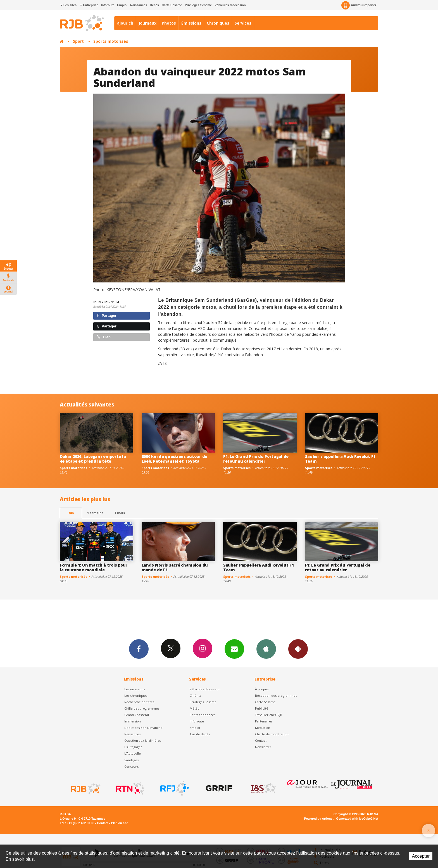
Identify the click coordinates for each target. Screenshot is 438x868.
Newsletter (263, 747)
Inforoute (108, 5)
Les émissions (135, 689)
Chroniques (218, 23)
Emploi (122, 5)
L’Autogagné (133, 747)
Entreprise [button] (89, 5)
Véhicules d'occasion (230, 5)
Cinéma (195, 695)
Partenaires (264, 721)
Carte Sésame (172, 5)
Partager (107, 316)
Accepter (421, 856)
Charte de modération (272, 734)
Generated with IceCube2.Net (357, 819)
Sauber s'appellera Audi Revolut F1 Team (340, 459)
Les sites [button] (68, 5)
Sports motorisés (111, 41)
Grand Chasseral (137, 715)
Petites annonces (203, 715)
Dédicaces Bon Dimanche (143, 728)
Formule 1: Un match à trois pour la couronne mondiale (94, 567)
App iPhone (266, 649)
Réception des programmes (276, 695)
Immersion (133, 721)
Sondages (131, 760)
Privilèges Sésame (198, 5)
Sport (78, 41)
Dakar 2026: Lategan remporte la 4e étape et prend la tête (93, 459)
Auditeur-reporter (359, 5)
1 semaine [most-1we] (95, 513)
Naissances (139, 5)
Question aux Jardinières (143, 740)
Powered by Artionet (319, 819)
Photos (169, 23)
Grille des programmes (142, 708)
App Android (298, 649)
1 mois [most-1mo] (120, 513)
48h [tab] (71, 513)
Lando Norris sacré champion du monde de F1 (175, 567)
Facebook (139, 649)
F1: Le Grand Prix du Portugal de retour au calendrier (256, 459)
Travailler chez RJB (269, 715)
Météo (195, 708)
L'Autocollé (133, 753)
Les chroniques (136, 695)
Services (243, 23)
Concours (131, 766)
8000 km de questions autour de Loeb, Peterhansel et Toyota (175, 459)
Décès (154, 5)
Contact (261, 740)
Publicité (262, 708)
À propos (262, 689)
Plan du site (119, 823)
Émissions (191, 23)
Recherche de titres (139, 702)
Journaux (147, 23)
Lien (104, 337)
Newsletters (234, 649)
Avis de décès (200, 734)
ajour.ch (125, 23)
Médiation (263, 728)
